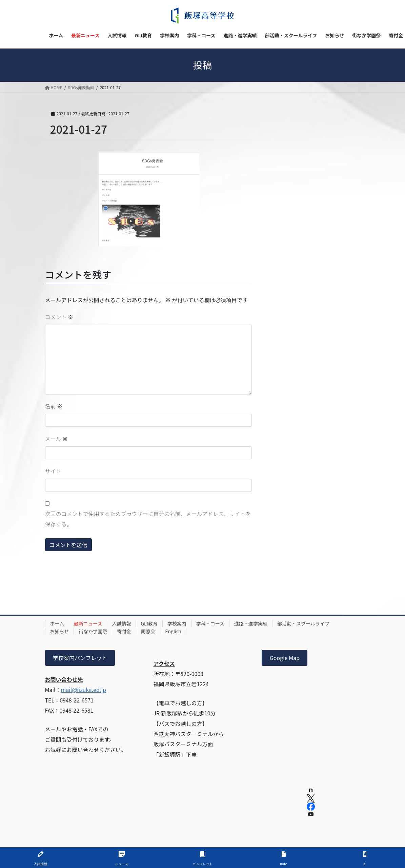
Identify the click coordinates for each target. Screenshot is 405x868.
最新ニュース (88, 623)
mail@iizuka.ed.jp (83, 690)
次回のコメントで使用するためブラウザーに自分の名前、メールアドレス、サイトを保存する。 (148, 519)
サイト (53, 471)
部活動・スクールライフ (303, 623)
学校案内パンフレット (80, 658)
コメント (59, 317)
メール (57, 439)
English (173, 631)
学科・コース (210, 623)
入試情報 (121, 623)
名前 (54, 406)
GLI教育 (149, 623)
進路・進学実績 (251, 623)
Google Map (285, 658)
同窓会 (148, 631)
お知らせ (60, 631)
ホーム (57, 623)
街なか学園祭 (93, 631)
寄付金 (124, 631)
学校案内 (177, 623)
